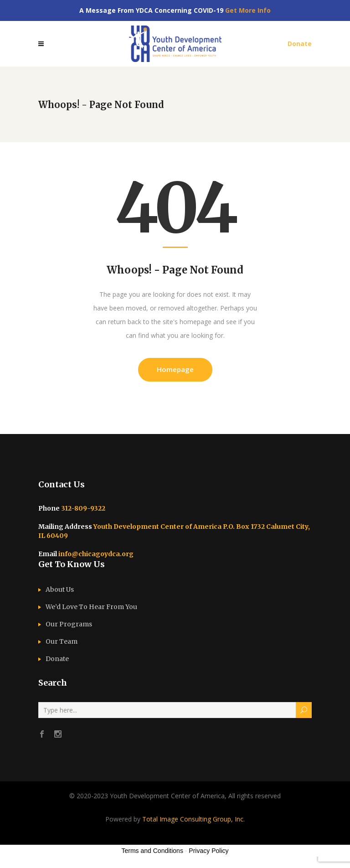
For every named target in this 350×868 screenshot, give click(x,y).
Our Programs (69, 624)
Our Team (62, 641)
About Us (60, 589)
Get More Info (248, 10)
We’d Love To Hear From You (91, 607)
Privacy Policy (208, 851)
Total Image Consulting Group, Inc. (193, 819)
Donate (57, 659)
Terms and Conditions (152, 851)
